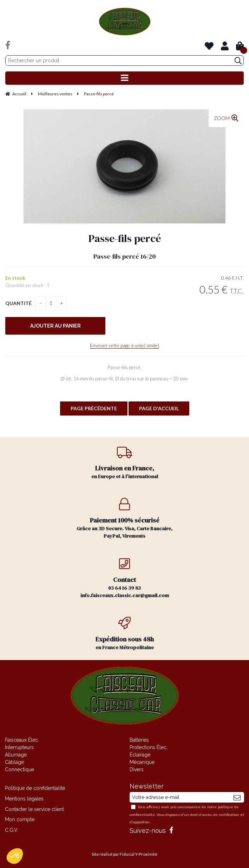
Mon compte (20, 819)
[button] (15, 856)
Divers (137, 769)
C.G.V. (12, 830)
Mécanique (142, 762)
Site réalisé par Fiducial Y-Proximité (124, 854)
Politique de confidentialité (35, 788)
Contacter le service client (34, 809)
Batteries (139, 740)
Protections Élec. (149, 747)
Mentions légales (24, 799)
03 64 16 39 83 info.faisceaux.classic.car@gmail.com (124, 578)
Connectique (19, 769)
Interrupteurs (19, 747)
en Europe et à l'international (124, 463)
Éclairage (140, 755)
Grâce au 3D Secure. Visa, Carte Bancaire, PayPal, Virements (124, 519)
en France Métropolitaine (124, 634)
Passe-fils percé (125, 238)
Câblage (14, 762)
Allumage (16, 755)
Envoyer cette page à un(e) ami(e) (124, 345)
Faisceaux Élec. (22, 740)
